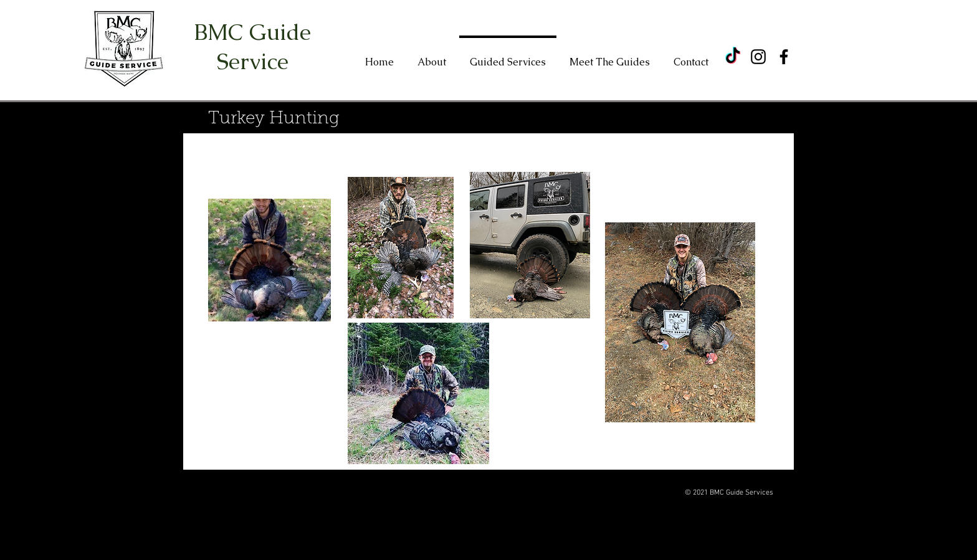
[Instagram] (758, 57)
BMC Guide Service (252, 47)
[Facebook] (784, 57)
